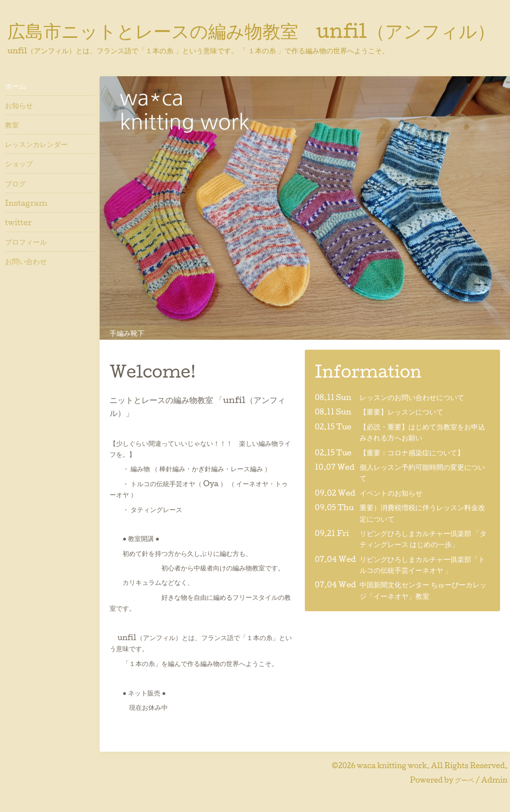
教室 (12, 125)
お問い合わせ (26, 261)
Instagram (26, 203)
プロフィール (26, 242)
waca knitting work (392, 765)
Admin (494, 780)
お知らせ (19, 105)
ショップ (19, 163)
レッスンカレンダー (36, 144)
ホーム (15, 86)
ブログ (15, 183)
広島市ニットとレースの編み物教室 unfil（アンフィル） (251, 30)
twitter (18, 222)
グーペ (464, 780)
